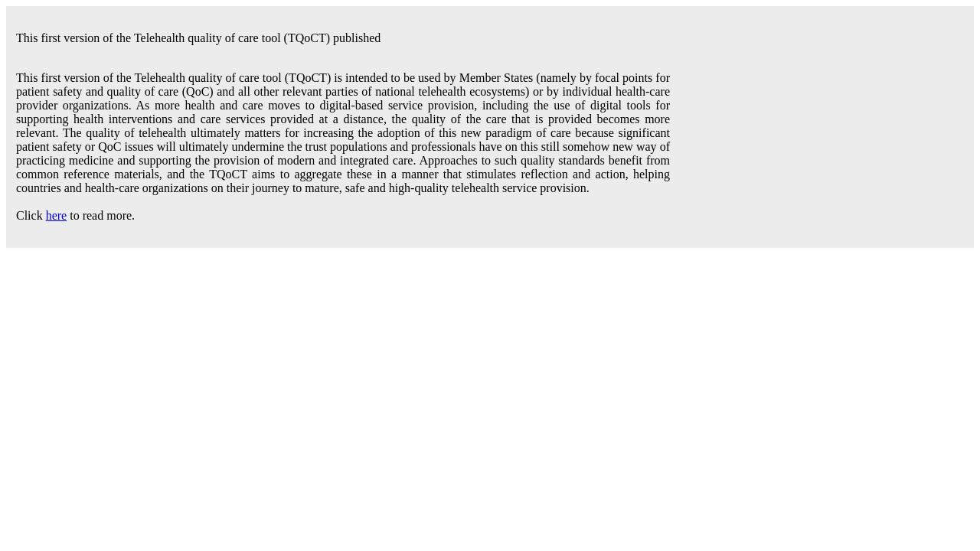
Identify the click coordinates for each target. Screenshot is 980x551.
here (57, 215)
